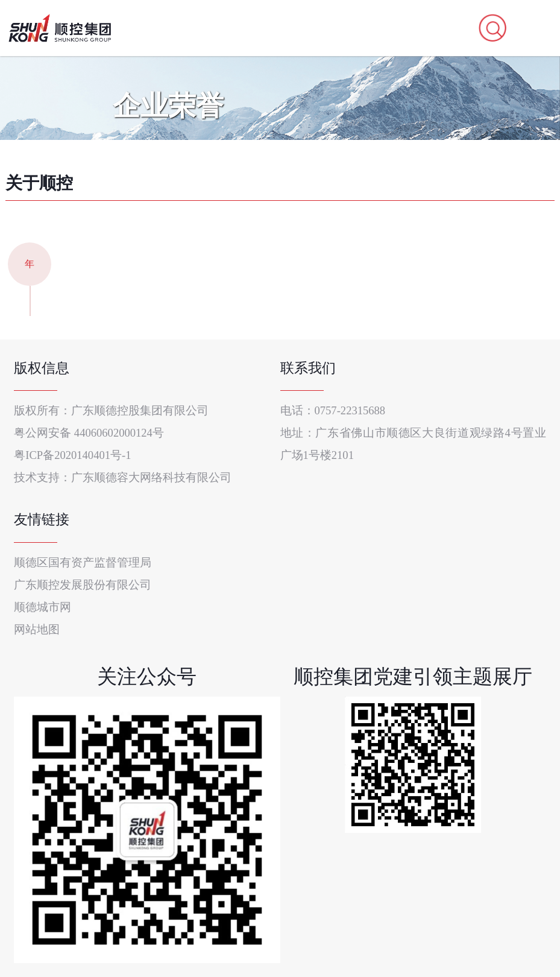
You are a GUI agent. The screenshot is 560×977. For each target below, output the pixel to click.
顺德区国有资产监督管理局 (83, 562)
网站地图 (37, 629)
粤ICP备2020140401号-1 (72, 455)
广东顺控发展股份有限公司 (83, 585)
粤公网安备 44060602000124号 (89, 433)
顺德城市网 (42, 607)
